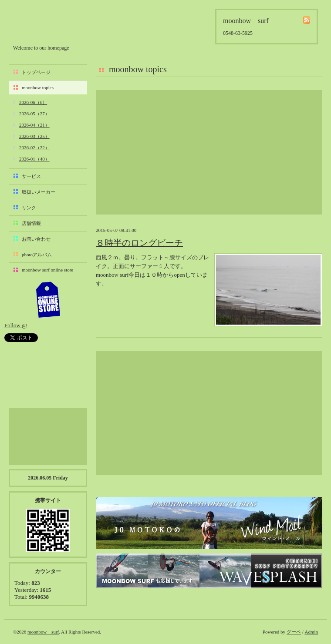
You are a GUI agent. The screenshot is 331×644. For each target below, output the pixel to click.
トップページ (36, 72)
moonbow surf (60, 25)
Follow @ (16, 325)
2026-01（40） (34, 159)
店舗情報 (31, 223)
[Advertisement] (209, 152)
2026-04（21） (34, 125)
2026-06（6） (33, 102)
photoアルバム (37, 255)
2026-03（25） (34, 136)
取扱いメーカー (39, 192)
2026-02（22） (34, 148)
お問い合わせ (36, 239)
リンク (29, 208)
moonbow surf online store (47, 270)
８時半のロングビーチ (139, 243)
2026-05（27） (34, 114)
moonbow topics (38, 87)
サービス (31, 176)
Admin (311, 632)
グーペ (294, 632)
